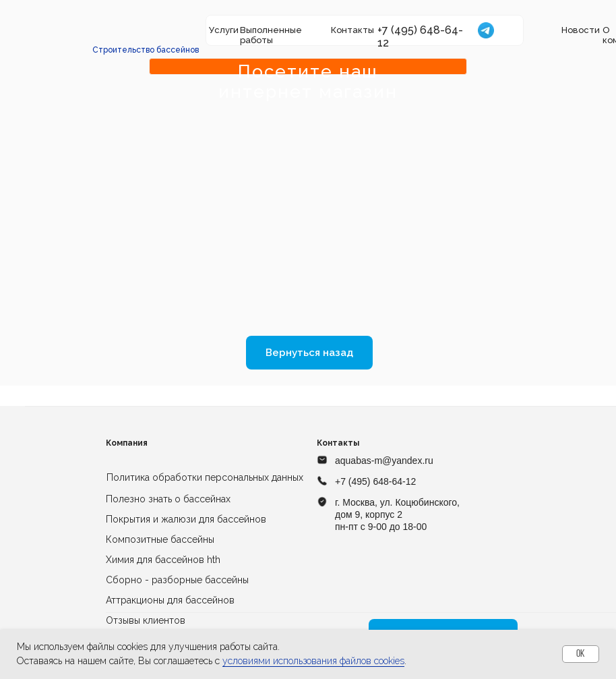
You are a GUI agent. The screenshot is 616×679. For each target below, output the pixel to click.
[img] (146, 30)
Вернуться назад (309, 353)
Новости (581, 30)
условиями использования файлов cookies (313, 661)
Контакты (352, 30)
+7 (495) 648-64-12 (375, 481)
